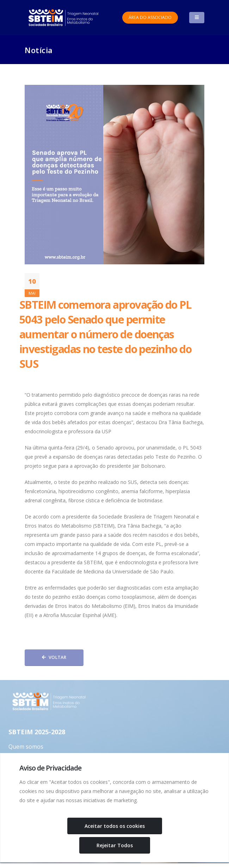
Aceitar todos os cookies (115, 826)
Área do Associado (150, 17)
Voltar (54, 657)
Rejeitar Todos (115, 845)
